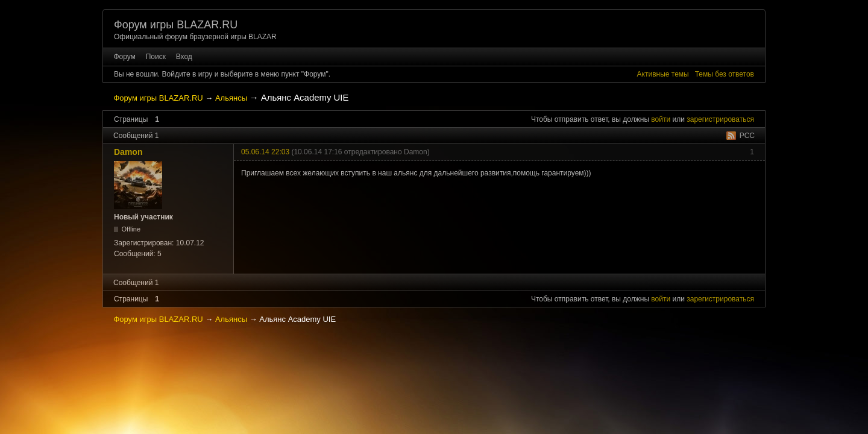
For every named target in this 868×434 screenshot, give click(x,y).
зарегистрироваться (720, 119)
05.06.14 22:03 (265, 152)
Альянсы (231, 98)
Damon (128, 152)
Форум (124, 57)
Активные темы (663, 74)
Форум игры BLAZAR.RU (176, 25)
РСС (747, 136)
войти (661, 119)
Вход (184, 57)
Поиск (156, 57)
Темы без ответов (725, 74)
